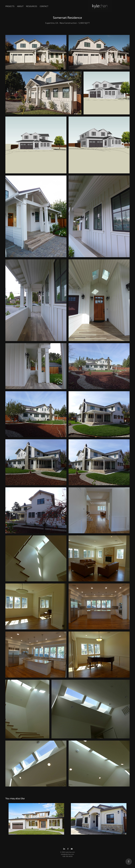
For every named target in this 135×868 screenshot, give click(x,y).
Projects (10, 6)
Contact (44, 6)
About (20, 6)
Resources (32, 6)
